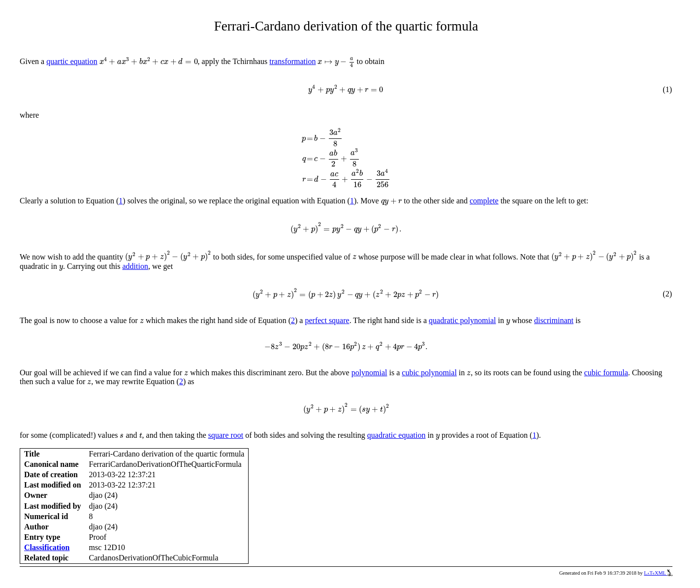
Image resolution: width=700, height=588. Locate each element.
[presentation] (149, 61)
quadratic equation (397, 435)
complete (484, 201)
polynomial (369, 373)
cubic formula (606, 373)
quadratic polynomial (462, 320)
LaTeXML (658, 573)
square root (226, 435)
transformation (292, 61)
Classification (47, 547)
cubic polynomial (429, 373)
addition (135, 266)
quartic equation (72, 61)
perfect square (327, 320)
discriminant (554, 320)
